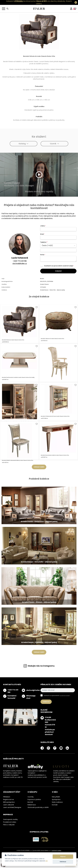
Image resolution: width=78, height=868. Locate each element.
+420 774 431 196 (20, 261)
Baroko (42, 279)
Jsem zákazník (8, 805)
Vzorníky (31, 797)
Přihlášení (7, 797)
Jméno (43, 226)
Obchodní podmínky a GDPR (38, 807)
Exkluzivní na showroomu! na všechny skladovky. (36, 1)
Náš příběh (56, 797)
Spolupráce (56, 799)
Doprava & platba (34, 799)
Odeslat (58, 271)
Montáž (30, 802)
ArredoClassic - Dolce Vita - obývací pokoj (52, 290)
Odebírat (46, 702)
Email (42, 234)
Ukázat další (39, 467)
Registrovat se (8, 799)
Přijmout (63, 857)
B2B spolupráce (9, 802)
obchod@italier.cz (20, 263)
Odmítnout (63, 862)
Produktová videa (10, 822)
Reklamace (32, 805)
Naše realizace (57, 802)
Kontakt (55, 805)
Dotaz (43, 255)
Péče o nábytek (9, 825)
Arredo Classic (44, 284)
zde (47, 861)
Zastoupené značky (10, 819)
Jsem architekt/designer (12, 807)
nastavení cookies (56, 851)
